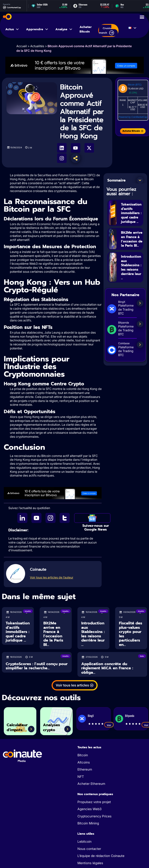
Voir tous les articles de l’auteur (52, 577)
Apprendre (37, 29)
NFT (81, 777)
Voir (109, 725)
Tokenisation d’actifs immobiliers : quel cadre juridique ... (133, 213)
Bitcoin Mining (88, 823)
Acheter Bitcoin (86, 29)
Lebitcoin (84, 842)
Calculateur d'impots (20, 726)
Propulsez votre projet (94, 802)
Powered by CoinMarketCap (133, 117)
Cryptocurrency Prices (94, 816)
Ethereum (85, 769)
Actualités (37, 46)
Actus (12, 29)
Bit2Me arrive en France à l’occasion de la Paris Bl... (131, 243)
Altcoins (84, 762)
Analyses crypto (54, 726)
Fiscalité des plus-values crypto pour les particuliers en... (131, 634)
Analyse (64, 29)
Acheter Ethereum (91, 784)
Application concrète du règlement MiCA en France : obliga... (107, 668)
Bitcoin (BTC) (135, 85)
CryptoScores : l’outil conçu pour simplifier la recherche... (37, 666)
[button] (140, 180)
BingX (91, 716)
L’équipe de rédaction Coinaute (101, 856)
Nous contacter (89, 849)
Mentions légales (90, 863)
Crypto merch (106, 31)
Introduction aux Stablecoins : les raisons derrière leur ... (133, 276)
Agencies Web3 (89, 809)
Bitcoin (83, 755)
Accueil (22, 46)
